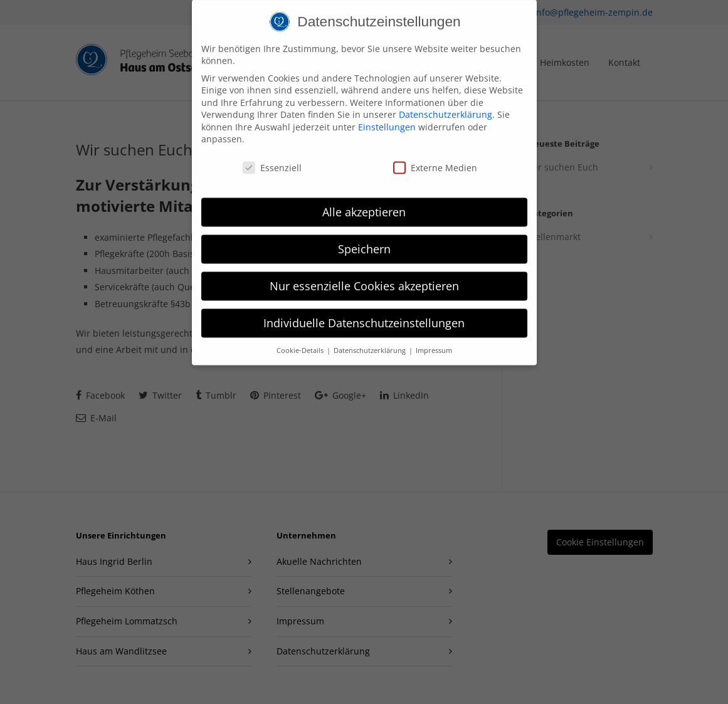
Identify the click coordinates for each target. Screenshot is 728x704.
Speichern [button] (364, 240)
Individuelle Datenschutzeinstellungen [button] (364, 314)
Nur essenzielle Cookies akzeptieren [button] (364, 277)
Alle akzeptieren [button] (364, 203)
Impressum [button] (434, 341)
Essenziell (272, 159)
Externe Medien (435, 159)
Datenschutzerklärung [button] (371, 341)
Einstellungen (387, 118)
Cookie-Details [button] (301, 341)
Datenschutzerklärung (446, 106)
